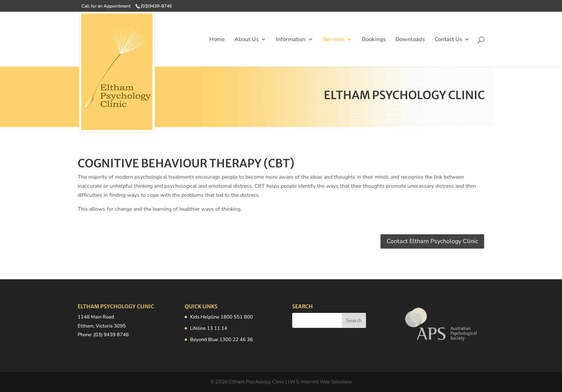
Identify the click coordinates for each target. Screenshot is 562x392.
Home (217, 40)
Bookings (374, 40)
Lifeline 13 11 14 (209, 328)
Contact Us (448, 40)
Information (291, 40)
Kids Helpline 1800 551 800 (221, 317)
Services (334, 40)
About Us (247, 40)
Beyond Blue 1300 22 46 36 (221, 340)
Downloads (410, 40)
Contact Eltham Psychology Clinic (432, 241)
